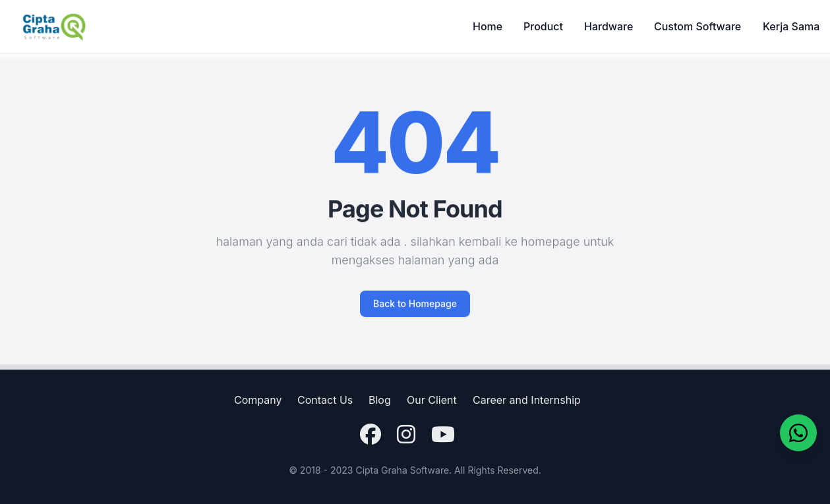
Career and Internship (527, 400)
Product (543, 26)
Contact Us (325, 400)
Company (258, 400)
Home (488, 26)
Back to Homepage (415, 310)
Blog (380, 400)
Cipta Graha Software (402, 470)
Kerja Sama (791, 26)
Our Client (432, 400)
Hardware (608, 26)
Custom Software (697, 26)
